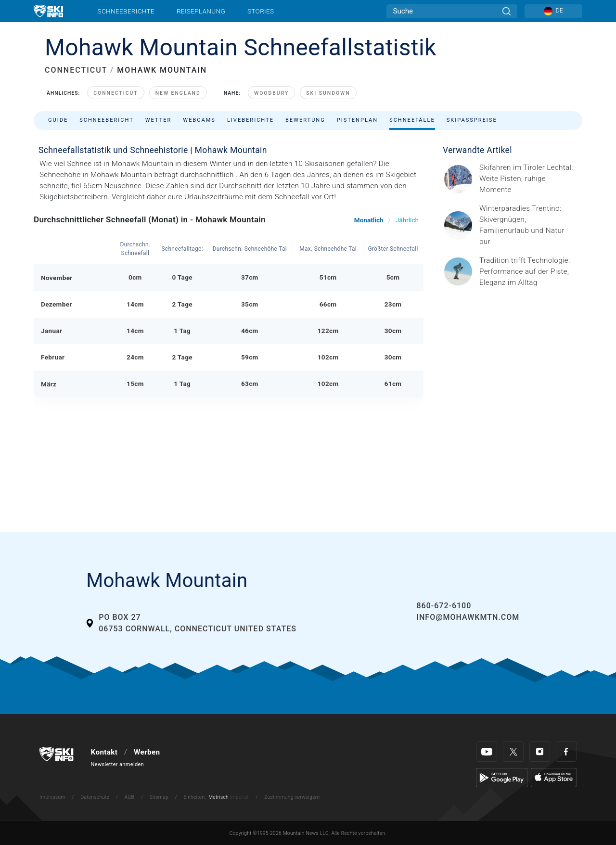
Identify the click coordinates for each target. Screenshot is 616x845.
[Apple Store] (554, 777)
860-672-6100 (444, 606)
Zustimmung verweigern (292, 797)
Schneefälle (412, 120)
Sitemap (159, 797)
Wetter (159, 120)
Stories (261, 11)
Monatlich (369, 220)
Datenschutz (95, 797)
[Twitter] (513, 751)
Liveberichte (250, 120)
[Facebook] (566, 751)
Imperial (239, 797)
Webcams (199, 120)
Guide (58, 120)
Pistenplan (357, 120)
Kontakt (104, 752)
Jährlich (407, 220)
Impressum (52, 797)
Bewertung (305, 120)
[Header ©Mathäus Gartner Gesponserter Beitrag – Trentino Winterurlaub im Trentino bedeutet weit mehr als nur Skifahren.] (528, 225)
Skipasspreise (472, 120)
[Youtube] (487, 751)
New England (178, 93)
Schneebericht (107, 120)
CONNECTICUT (76, 70)
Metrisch (218, 797)
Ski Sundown (328, 93)
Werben (147, 752)
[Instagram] (540, 751)
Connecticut (115, 93)
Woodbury (271, 93)
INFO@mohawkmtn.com (468, 617)
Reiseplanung (201, 11)
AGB (129, 797)
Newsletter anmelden (117, 764)
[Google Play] (502, 777)
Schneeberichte (126, 11)
